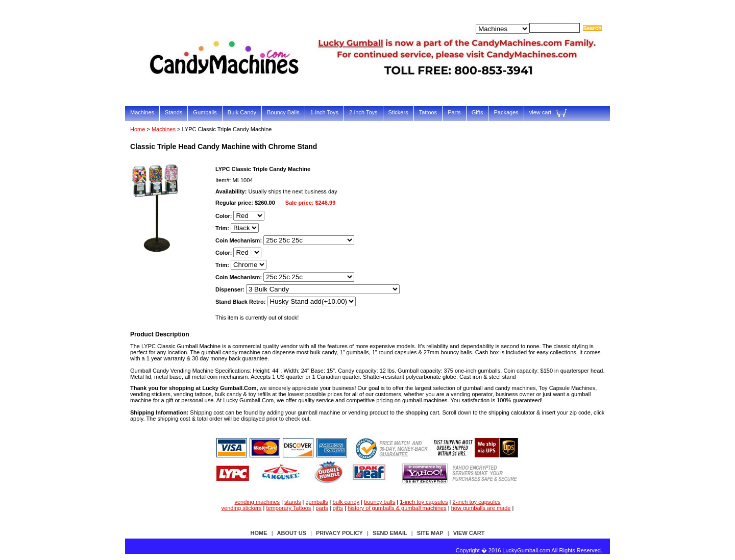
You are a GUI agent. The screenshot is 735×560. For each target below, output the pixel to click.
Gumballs (205, 112)
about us (292, 533)
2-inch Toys (363, 112)
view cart (540, 112)
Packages (506, 112)
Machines (142, 112)
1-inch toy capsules (424, 502)
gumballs (317, 502)
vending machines (257, 502)
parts (322, 508)
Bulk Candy (242, 112)
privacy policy (339, 533)
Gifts (477, 112)
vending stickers (242, 508)
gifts (338, 508)
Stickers (398, 112)
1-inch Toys (324, 112)
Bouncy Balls (283, 112)
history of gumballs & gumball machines (397, 508)
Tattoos (428, 112)
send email (390, 533)
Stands (174, 112)
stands (292, 502)
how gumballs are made (481, 508)
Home (138, 129)
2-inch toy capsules (476, 502)
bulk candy (346, 502)
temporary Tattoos (288, 508)
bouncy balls (379, 502)
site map (430, 533)
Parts (454, 112)
